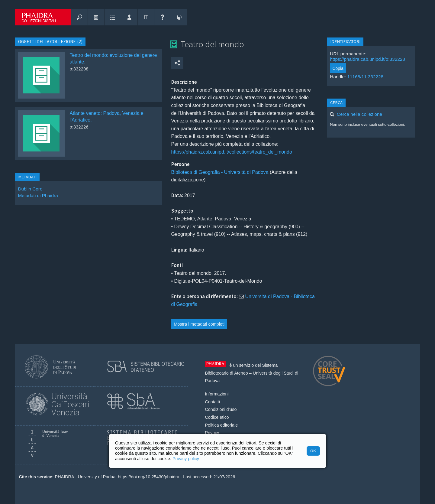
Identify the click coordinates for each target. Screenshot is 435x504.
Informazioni (217, 394)
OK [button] (313, 451)
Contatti (212, 402)
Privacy (212, 433)
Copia (338, 68)
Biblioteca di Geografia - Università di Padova (220, 172)
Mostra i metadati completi (199, 324)
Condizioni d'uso (221, 409)
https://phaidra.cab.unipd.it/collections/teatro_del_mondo (232, 152)
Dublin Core (30, 189)
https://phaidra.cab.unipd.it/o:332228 (367, 59)
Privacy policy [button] (186, 459)
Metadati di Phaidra (38, 195)
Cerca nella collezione (359, 114)
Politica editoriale (221, 425)
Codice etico (217, 417)
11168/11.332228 (366, 77)
